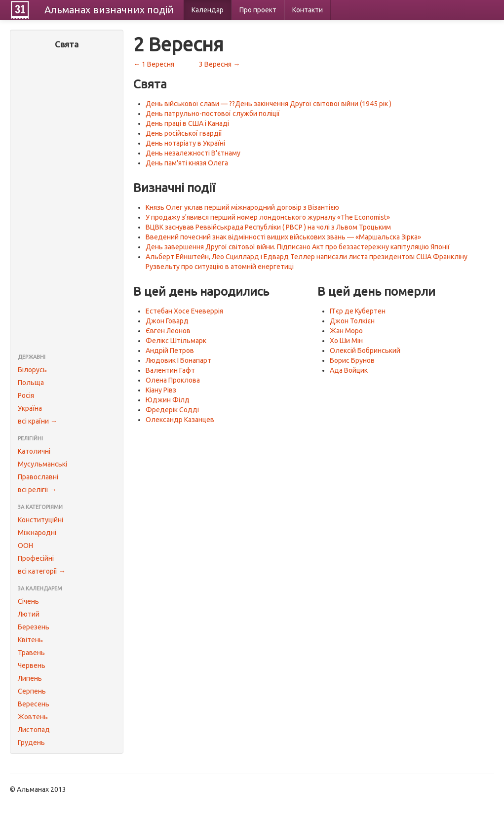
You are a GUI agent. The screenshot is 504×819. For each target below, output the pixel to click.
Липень (30, 678)
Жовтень (33, 717)
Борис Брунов (352, 360)
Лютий (29, 614)
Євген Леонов (168, 331)
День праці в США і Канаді (187, 123)
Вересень (34, 704)
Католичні (34, 451)
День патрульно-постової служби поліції (213, 114)
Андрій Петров (170, 351)
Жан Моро (346, 331)
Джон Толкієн (352, 321)
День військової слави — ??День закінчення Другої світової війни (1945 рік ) (269, 104)
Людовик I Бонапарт (178, 360)
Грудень (31, 742)
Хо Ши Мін (346, 341)
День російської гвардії (184, 133)
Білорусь (32, 370)
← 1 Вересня (154, 64)
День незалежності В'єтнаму (193, 153)
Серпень (32, 691)
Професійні (36, 558)
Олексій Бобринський (365, 351)
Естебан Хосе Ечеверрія (184, 311)
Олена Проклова (173, 380)
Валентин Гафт (170, 370)
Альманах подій (109, 10)
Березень (34, 627)
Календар (208, 10)
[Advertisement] (67, 202)
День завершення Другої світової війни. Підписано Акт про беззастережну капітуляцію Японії (298, 247)
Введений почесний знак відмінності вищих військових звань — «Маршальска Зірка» (283, 237)
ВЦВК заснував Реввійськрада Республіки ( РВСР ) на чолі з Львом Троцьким (268, 227)
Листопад (34, 730)
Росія (26, 395)
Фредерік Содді (172, 410)
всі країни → (38, 421)
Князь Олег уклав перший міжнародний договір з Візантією (242, 207)
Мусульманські (42, 464)
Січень (28, 601)
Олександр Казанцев (180, 420)
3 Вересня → (219, 64)
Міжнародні (37, 533)
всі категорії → (42, 571)
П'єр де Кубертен (358, 311)
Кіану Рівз (161, 390)
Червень (32, 665)
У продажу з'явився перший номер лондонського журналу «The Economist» (268, 217)
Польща (31, 383)
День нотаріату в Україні (185, 143)
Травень (31, 653)
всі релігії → (37, 490)
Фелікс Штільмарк (176, 341)
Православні (38, 477)
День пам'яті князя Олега (187, 163)
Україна (30, 408)
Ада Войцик (349, 370)
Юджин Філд (168, 400)
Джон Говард (167, 321)
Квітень (30, 640)
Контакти (308, 10)
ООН (25, 546)
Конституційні (40, 520)
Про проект (258, 10)
